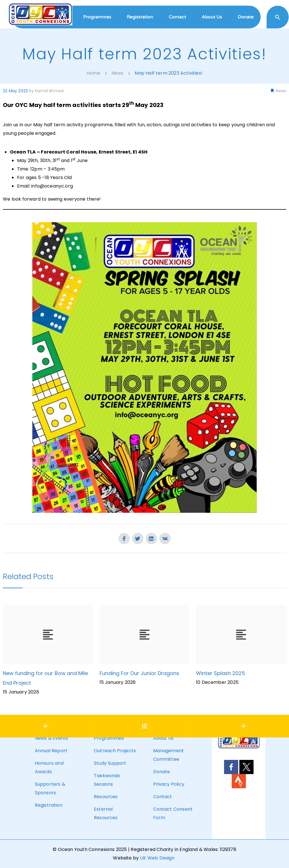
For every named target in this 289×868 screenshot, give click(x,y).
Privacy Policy (169, 784)
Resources (106, 797)
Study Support (110, 763)
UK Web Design (157, 858)
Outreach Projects (115, 751)
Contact (163, 797)
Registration (49, 805)
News (280, 91)
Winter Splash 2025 (221, 673)
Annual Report (51, 751)
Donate (162, 772)
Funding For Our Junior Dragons (140, 673)
